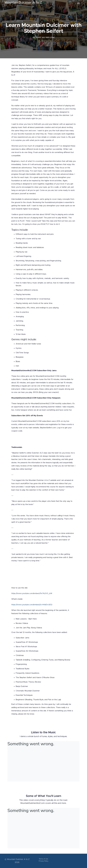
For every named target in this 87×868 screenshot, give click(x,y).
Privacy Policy (43, 861)
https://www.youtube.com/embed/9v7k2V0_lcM (32, 593)
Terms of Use (43, 859)
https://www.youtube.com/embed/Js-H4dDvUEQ (32, 605)
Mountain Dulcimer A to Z (23, 3)
